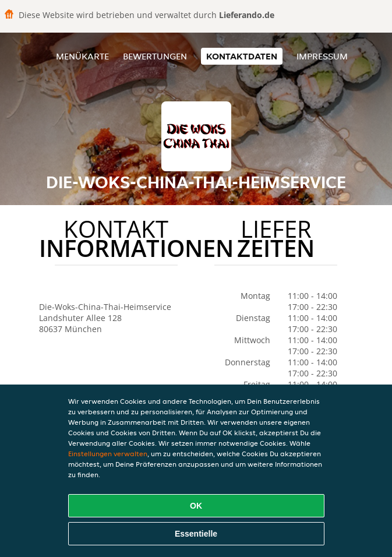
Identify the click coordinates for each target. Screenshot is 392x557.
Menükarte (82, 56)
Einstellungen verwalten (108, 454)
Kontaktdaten (242, 56)
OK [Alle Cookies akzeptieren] (196, 506)
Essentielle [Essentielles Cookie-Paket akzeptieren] (196, 534)
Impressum (322, 56)
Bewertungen (155, 56)
